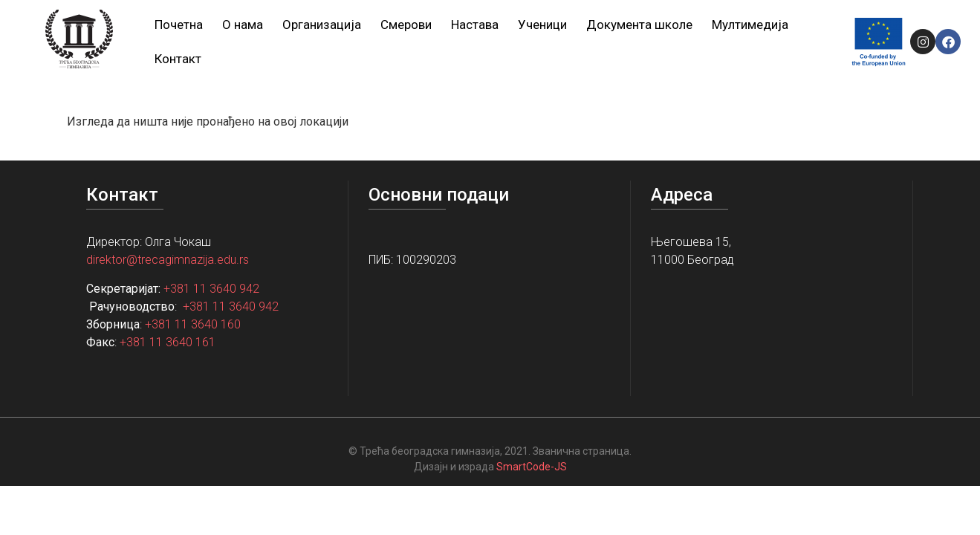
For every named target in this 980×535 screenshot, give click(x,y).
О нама (243, 25)
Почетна (179, 25)
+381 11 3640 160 (193, 324)
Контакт (178, 59)
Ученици (542, 25)
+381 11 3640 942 (211, 289)
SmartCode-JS (532, 467)
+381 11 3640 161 (168, 342)
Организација (322, 25)
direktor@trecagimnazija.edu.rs (168, 260)
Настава (475, 25)
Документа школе (639, 25)
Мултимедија (750, 25)
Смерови (406, 25)
